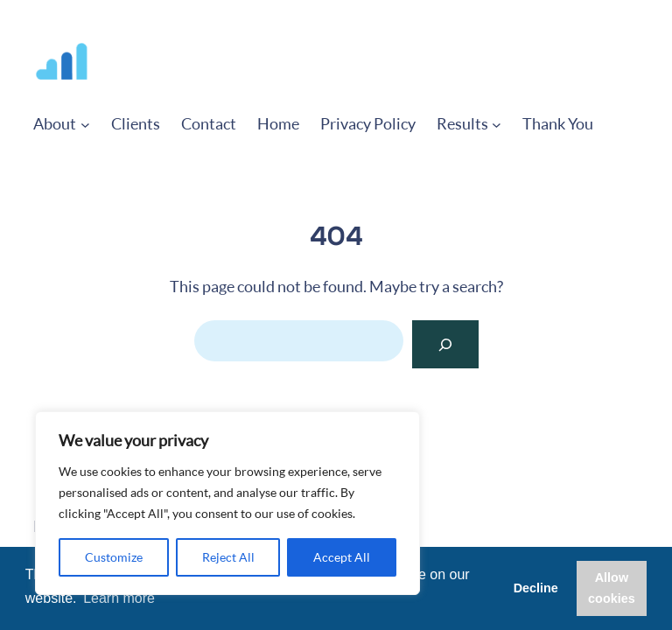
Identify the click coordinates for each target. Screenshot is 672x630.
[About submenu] (85, 124)
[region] (227, 503)
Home (278, 123)
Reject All (228, 557)
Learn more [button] (119, 598)
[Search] (445, 344)
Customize (114, 557)
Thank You (558, 123)
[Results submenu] (497, 124)
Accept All (342, 557)
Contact (209, 123)
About (55, 123)
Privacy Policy (368, 123)
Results (462, 123)
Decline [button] (536, 588)
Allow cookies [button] (612, 588)
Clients (136, 123)
